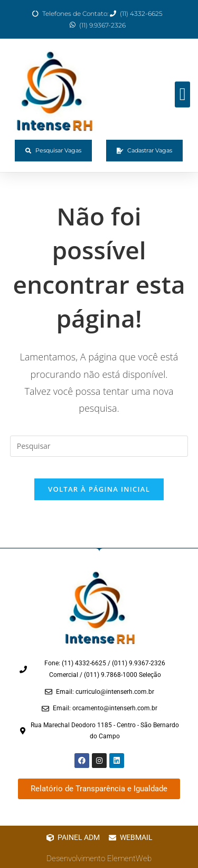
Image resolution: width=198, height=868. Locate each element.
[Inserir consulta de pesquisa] (99, 446)
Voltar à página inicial (99, 489)
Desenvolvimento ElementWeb (99, 858)
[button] (182, 95)
